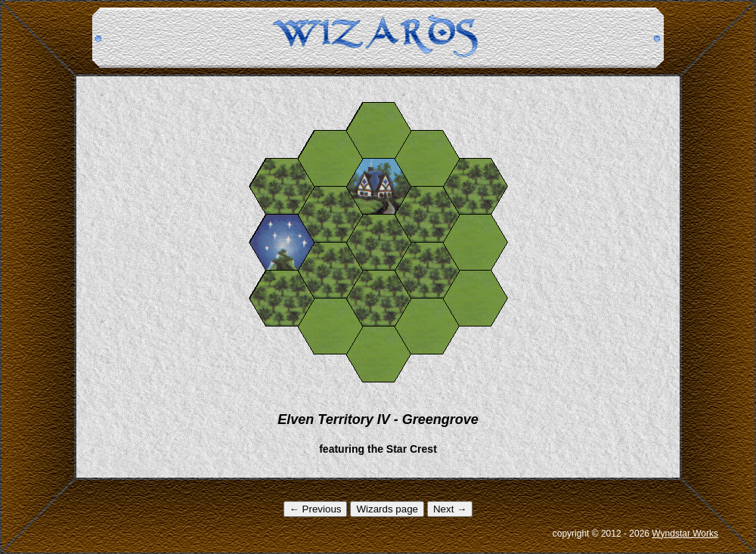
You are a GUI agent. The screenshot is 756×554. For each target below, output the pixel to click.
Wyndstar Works (685, 534)
